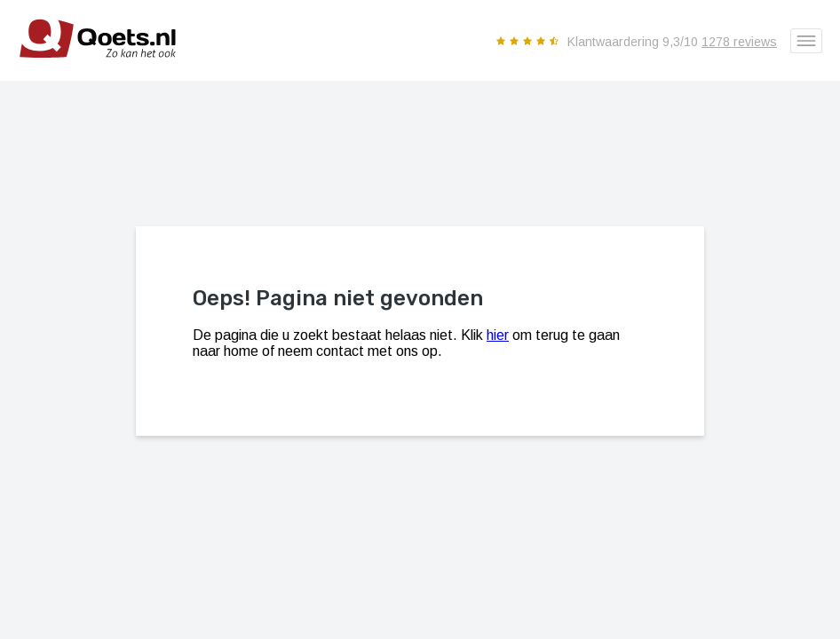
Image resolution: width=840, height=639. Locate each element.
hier (498, 335)
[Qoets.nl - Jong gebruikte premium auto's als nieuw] (89, 74)
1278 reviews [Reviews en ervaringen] (739, 42)
